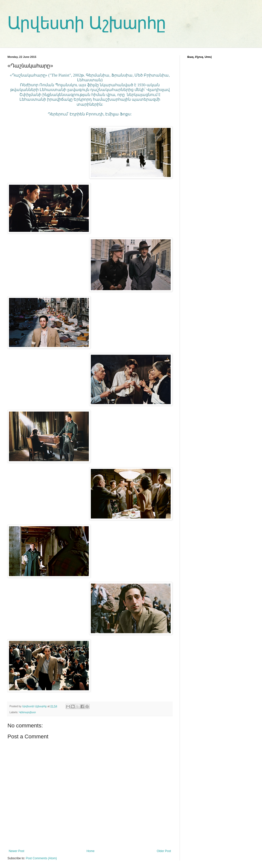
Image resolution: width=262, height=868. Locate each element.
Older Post (164, 851)
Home (91, 851)
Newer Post (16, 851)
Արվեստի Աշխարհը (87, 23)
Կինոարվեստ (27, 712)
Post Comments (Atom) (41, 858)
